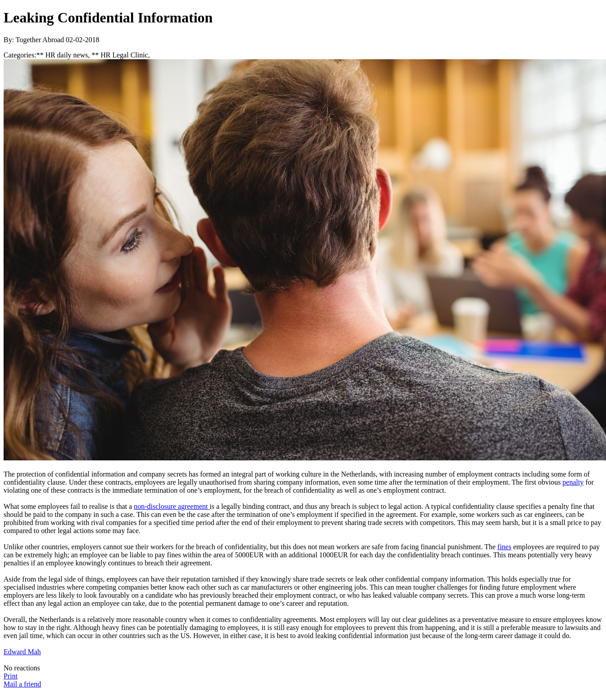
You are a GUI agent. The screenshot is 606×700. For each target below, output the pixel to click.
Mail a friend (22, 684)
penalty (573, 482)
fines (504, 547)
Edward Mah (22, 652)
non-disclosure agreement (172, 506)
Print (11, 676)
